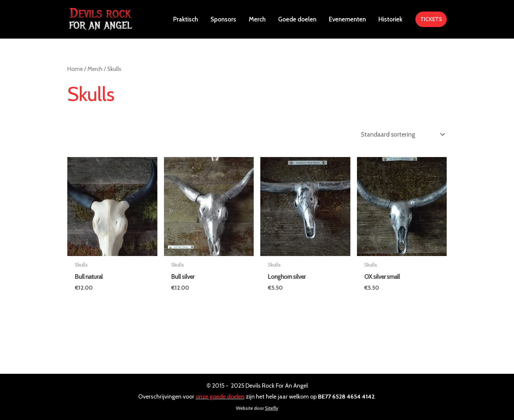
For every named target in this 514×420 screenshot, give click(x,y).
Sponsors (223, 19)
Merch (257, 19)
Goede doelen (297, 19)
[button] (431, 19)
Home (75, 69)
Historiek (390, 19)
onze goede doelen (220, 397)
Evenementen (347, 19)
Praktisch (186, 19)
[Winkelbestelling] (402, 135)
